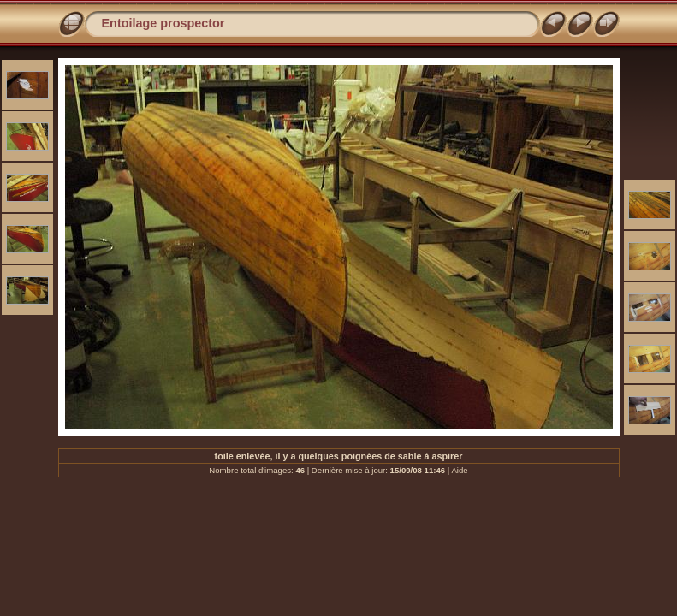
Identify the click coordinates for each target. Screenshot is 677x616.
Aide (459, 470)
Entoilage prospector (163, 23)
